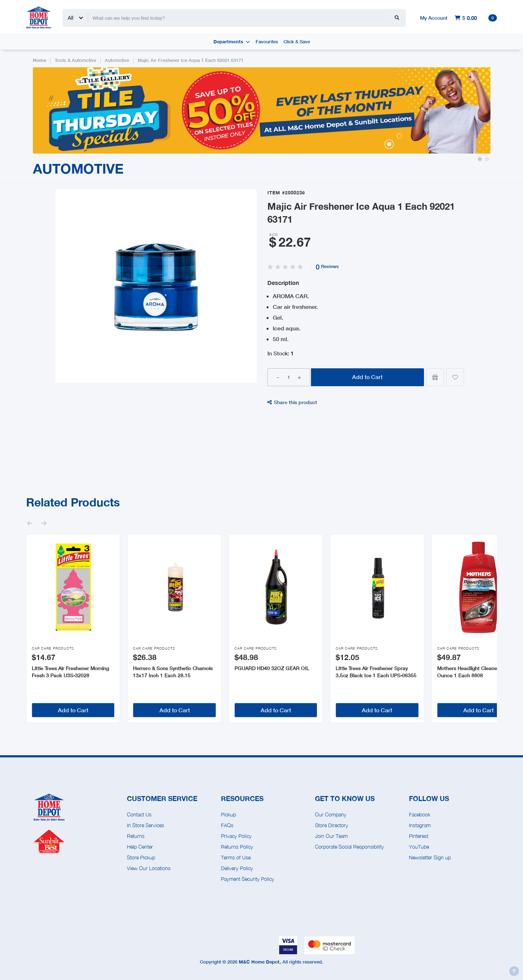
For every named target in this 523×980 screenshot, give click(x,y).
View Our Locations (149, 868)
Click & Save (297, 42)
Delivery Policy (237, 868)
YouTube (419, 847)
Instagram (420, 825)
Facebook (420, 814)
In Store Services (145, 825)
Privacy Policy (236, 836)
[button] (480, 159)
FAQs (227, 825)
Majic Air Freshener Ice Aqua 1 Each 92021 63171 (191, 60)
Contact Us (139, 814)
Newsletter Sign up (430, 857)
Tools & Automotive (75, 60)
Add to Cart (367, 377)
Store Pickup (141, 857)
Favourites (267, 42)
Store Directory (332, 825)
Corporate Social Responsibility (349, 847)
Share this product (292, 402)
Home (40, 60)
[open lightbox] (156, 286)
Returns (136, 836)
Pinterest (419, 836)
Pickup (228, 814)
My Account (434, 18)
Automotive (117, 60)
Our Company (331, 814)
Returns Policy (237, 847)
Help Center (140, 847)
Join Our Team (331, 836)
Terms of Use (236, 857)
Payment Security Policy (248, 879)
